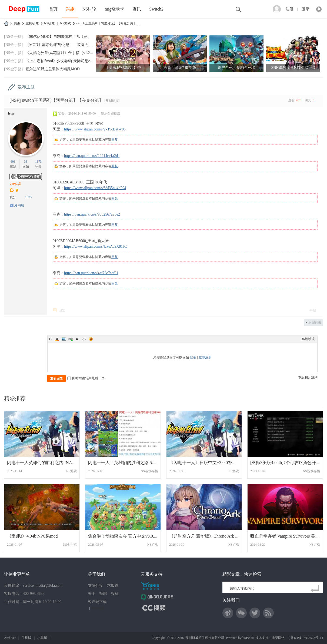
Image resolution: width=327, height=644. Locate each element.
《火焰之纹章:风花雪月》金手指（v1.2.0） (61, 53)
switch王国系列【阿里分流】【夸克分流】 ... (108, 23)
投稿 (115, 594)
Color (57, 339)
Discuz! (249, 638)
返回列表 (315, 323)
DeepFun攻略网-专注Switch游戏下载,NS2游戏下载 (6, 23)
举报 (313, 310)
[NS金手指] (13, 37)
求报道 (113, 586)
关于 (92, 594)
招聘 (103, 594)
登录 (306, 9)
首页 (53, 9)
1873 (38, 162)
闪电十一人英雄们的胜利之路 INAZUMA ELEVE (53, 463)
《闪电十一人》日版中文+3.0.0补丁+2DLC (209, 463)
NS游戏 (65, 23)
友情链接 (95, 586)
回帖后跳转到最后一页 (86, 378)
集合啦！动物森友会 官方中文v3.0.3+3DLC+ (130, 536)
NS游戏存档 (149, 471)
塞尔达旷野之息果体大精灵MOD (53, 69)
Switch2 (156, 9)
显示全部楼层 (111, 113)
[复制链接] (112, 101)
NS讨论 (89, 9)
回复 (115, 140)
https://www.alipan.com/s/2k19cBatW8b (95, 129)
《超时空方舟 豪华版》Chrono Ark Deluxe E (210, 536)
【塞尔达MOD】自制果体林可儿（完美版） (62, 37)
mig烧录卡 (114, 9)
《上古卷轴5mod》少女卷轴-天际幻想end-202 (63, 61)
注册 (289, 9)
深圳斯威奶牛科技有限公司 (205, 638)
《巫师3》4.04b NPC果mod (32, 536)
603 (13, 162)
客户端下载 (97, 602)
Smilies (91, 339)
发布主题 (26, 87)
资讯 (137, 9)
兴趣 (70, 9)
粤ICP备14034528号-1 (306, 638)
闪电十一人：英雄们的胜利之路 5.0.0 (123, 463)
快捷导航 (319, 9)
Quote (77, 339)
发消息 (19, 206)
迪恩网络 (278, 638)
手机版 (26, 638)
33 (26, 162)
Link (71, 339)
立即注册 (205, 357)
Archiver (10, 638)
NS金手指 (70, 545)
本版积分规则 (308, 377)
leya (11, 113)
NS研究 (49, 23)
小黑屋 (42, 638)
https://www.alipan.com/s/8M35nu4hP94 (95, 188)
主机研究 (32, 23)
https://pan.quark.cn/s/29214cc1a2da (92, 156)
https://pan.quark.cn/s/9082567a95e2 (92, 214)
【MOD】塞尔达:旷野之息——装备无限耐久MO (66, 45)
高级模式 (308, 339)
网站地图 (98, 608)
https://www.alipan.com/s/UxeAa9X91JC (95, 246)
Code (84, 339)
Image (64, 339)
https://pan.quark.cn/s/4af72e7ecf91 (91, 273)
